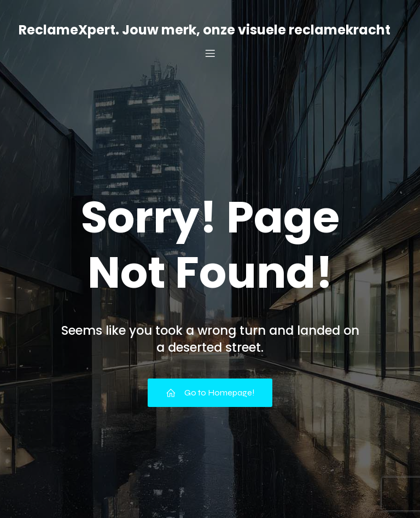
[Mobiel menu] (210, 53)
